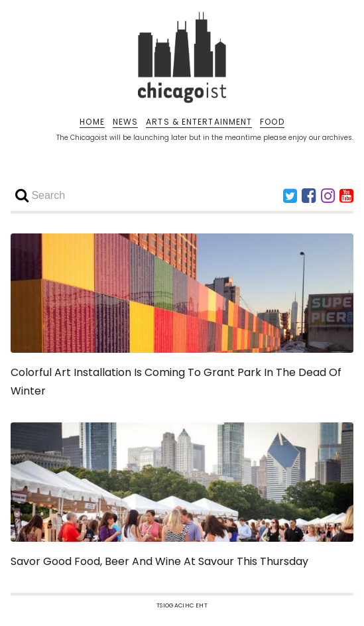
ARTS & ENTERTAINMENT (199, 122)
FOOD (272, 122)
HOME (92, 122)
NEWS (125, 122)
